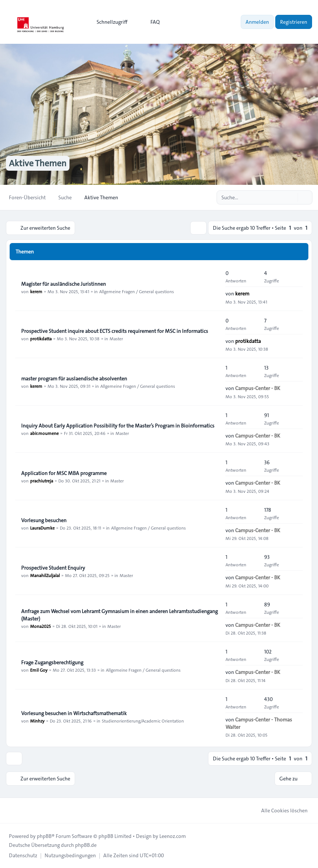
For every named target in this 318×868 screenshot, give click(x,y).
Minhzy (37, 721)
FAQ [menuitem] (150, 22)
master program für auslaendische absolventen (74, 379)
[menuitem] (109, 22)
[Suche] (291, 197)
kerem (36, 291)
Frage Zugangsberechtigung (52, 662)
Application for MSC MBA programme (64, 473)
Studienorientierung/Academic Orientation (143, 721)
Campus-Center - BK (258, 388)
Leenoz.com (173, 836)
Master (116, 338)
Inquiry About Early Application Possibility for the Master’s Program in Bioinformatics (118, 426)
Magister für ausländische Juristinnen (64, 284)
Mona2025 (40, 626)
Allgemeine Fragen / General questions (137, 291)
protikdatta (41, 338)
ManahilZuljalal (45, 575)
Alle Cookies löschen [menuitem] (280, 810)
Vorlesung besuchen (44, 520)
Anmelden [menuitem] (257, 22)
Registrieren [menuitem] (294, 22)
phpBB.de (86, 845)
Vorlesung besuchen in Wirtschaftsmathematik (74, 713)
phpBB (44, 836)
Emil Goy (39, 670)
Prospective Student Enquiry (53, 568)
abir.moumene (44, 433)
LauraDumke (42, 528)
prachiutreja (42, 481)
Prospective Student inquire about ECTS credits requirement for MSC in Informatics (115, 331)
